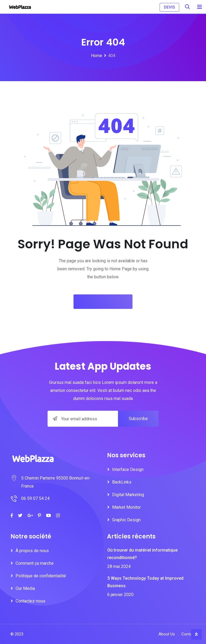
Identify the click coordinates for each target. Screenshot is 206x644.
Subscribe (138, 419)
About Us (167, 634)
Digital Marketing (128, 495)
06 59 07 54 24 (35, 498)
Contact (188, 634)
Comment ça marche (35, 563)
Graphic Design (126, 520)
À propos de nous (32, 551)
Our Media (25, 588)
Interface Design (128, 469)
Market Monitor (126, 507)
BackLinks (122, 482)
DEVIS (169, 7)
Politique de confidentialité (41, 576)
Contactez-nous (30, 601)
